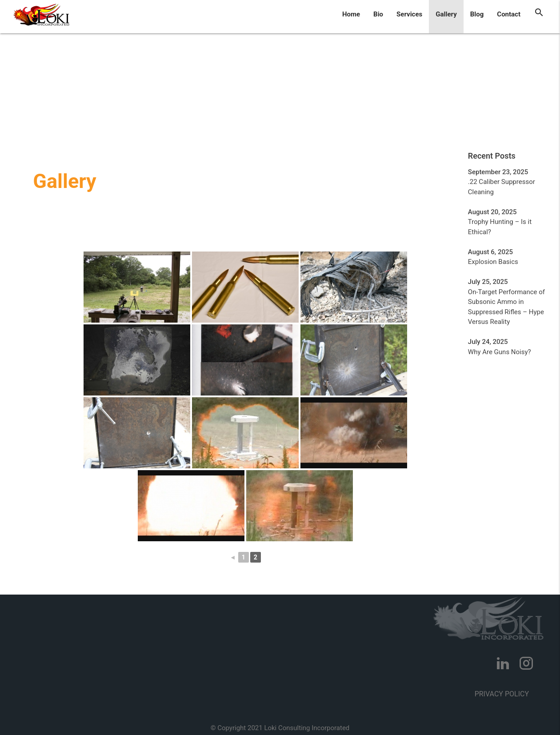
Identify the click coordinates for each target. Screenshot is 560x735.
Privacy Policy (502, 694)
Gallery (446, 14)
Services (409, 14)
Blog (477, 14)
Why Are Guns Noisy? (500, 352)
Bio (378, 14)
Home (351, 14)
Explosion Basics (493, 262)
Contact (509, 14)
